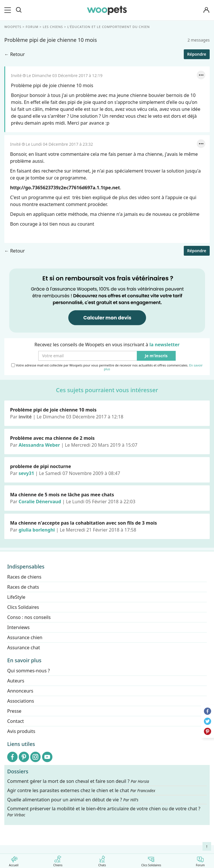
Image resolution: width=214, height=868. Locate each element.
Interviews (18, 627)
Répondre (197, 54)
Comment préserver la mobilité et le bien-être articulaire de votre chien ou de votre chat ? (104, 811)
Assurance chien (25, 637)
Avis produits (21, 731)
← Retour (15, 54)
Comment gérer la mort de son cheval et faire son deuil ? (78, 781)
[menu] (9, 10)
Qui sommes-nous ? (29, 671)
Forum (200, 860)
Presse (14, 711)
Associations (21, 701)
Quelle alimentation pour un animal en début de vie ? (73, 799)
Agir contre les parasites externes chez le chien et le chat (81, 790)
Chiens (58, 860)
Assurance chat (24, 648)
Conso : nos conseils (29, 617)
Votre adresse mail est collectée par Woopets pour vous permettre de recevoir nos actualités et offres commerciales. (107, 367)
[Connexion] (207, 10)
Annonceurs (20, 691)
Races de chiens (24, 577)
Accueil (14, 860)
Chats (102, 860)
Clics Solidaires (151, 860)
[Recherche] (19, 10)
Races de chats (23, 587)
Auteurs (16, 681)
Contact (16, 721)
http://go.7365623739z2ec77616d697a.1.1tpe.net (65, 188)
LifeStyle (16, 597)
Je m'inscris (156, 356)
